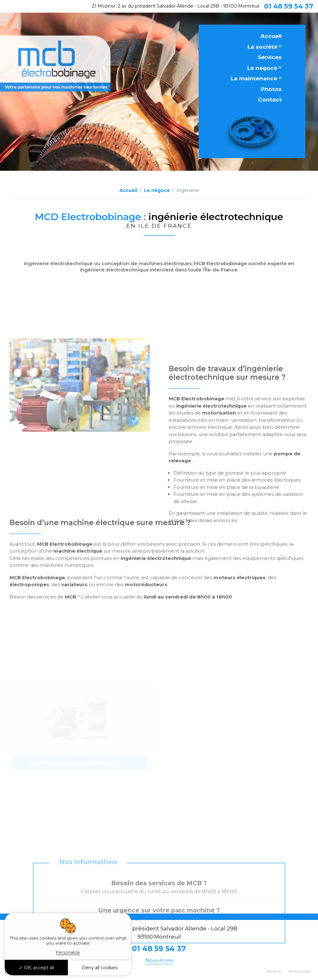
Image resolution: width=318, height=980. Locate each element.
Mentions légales (299, 971)
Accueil (271, 36)
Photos (271, 89)
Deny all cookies (100, 968)
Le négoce (262, 68)
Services (270, 57)
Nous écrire (159, 960)
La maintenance (254, 78)
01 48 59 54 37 (289, 6)
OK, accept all (36, 968)
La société (262, 47)
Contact (270, 100)
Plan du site (274, 971)
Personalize (68, 952)
